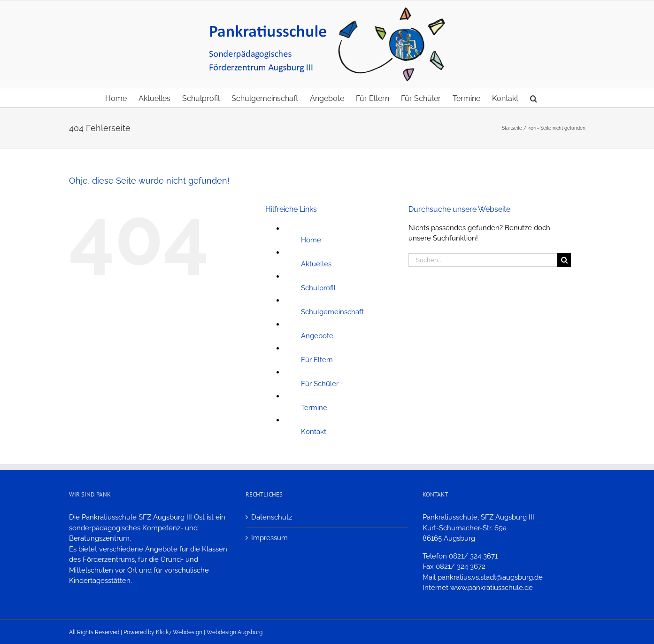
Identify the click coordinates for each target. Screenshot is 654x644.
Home (311, 240)
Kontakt (314, 432)
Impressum (269, 538)
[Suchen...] (483, 260)
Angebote (317, 336)
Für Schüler (320, 384)
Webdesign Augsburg (235, 632)
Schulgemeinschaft (332, 312)
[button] (534, 98)
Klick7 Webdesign (179, 632)
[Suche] (564, 260)
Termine (314, 408)
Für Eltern (317, 360)
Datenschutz (272, 517)
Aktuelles (316, 264)
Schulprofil (318, 288)
